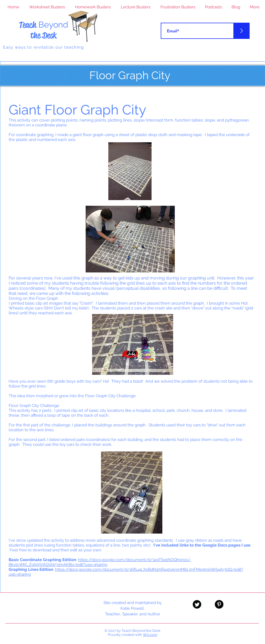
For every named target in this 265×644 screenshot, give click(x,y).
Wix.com (150, 635)
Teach (43, 25)
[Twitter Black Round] (197, 604)
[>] (241, 31)
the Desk (43, 35)
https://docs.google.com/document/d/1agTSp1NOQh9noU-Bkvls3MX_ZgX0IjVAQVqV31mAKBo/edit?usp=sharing (100, 562)
